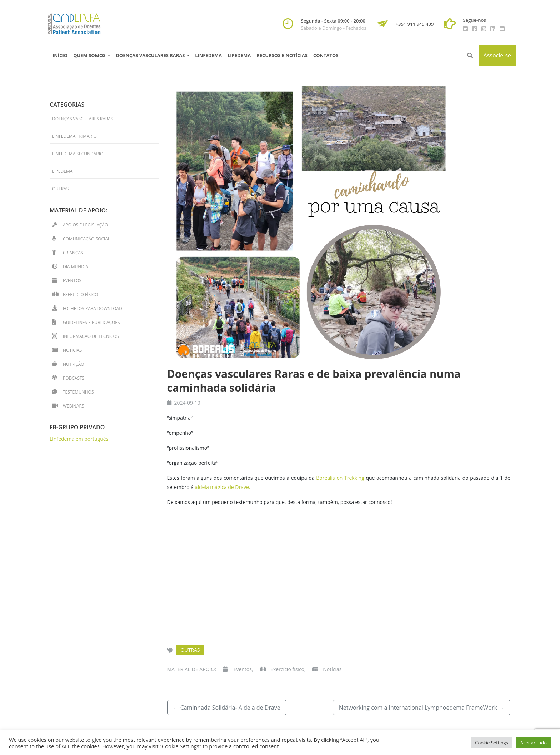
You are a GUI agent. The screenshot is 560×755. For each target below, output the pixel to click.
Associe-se (497, 55)
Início (60, 55)
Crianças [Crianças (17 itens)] (73, 253)
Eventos (243, 669)
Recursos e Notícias (282, 55)
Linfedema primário (74, 136)
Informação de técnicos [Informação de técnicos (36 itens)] (91, 336)
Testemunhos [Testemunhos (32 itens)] (78, 392)
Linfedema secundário (78, 154)
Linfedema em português (79, 439)
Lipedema (239, 55)
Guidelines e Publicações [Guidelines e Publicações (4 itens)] (91, 322)
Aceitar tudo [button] (534, 742)
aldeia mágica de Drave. (223, 487)
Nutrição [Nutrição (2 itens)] (74, 364)
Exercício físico (287, 669)
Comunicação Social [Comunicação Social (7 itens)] (86, 239)
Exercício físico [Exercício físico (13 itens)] (80, 294)
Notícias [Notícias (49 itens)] (72, 350)
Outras (190, 650)
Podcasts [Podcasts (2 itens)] (74, 378)
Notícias (332, 669)
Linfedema (208, 55)
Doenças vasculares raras (151, 55)
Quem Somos (90, 55)
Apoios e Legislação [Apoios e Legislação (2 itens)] (85, 225)
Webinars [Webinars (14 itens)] (73, 406)
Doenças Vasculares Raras (82, 119)
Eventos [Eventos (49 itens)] (72, 281)
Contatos (326, 55)
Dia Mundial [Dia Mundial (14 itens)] (77, 267)
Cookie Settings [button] (492, 742)
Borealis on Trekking (341, 478)
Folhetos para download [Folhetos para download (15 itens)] (92, 308)
